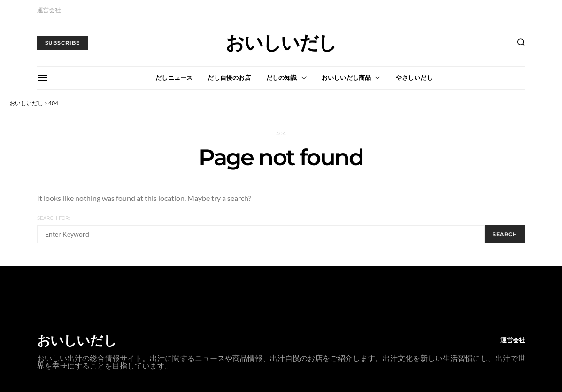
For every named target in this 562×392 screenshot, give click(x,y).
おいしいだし (281, 43)
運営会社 (49, 10)
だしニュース (174, 77)
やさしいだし (414, 77)
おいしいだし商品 (346, 77)
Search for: (54, 218)
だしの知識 (282, 77)
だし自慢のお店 (229, 77)
